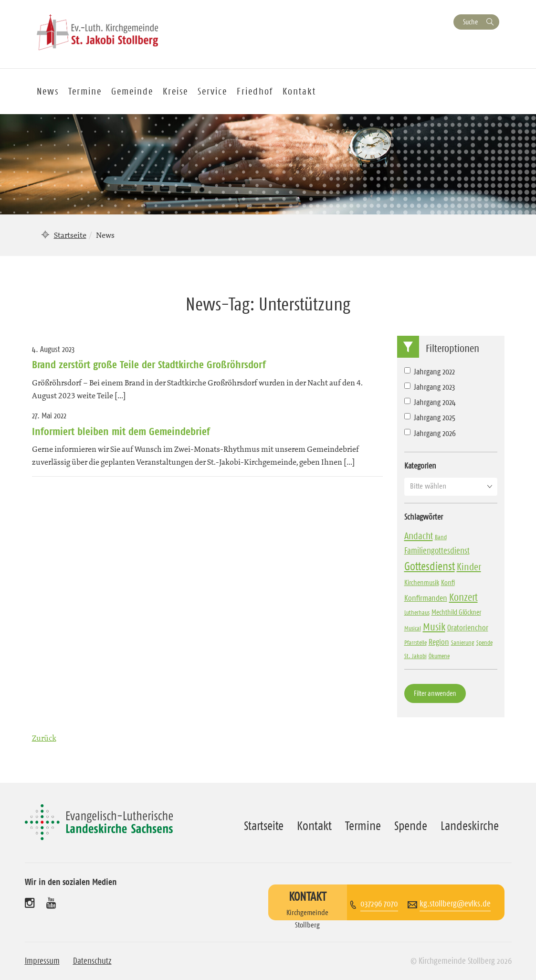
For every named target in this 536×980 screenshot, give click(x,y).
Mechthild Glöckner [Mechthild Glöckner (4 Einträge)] (456, 612)
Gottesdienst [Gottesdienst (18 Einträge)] (430, 566)
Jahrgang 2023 (430, 387)
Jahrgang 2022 (430, 372)
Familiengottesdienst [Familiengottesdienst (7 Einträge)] (437, 551)
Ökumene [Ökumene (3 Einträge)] (439, 656)
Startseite (70, 235)
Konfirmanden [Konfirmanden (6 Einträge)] (426, 598)
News (48, 91)
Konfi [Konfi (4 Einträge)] (448, 582)
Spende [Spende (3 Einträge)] (484, 642)
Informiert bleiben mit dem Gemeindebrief (121, 431)
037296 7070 (379, 904)
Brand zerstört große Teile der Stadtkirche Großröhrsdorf (149, 364)
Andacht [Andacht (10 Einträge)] (419, 536)
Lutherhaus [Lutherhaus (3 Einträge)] (417, 612)
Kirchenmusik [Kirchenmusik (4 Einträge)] (422, 582)
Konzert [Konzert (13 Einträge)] (463, 597)
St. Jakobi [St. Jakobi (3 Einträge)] (415, 656)
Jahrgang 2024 (430, 402)
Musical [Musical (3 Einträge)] (413, 628)
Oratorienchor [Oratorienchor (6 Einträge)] (468, 628)
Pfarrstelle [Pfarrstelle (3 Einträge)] (415, 642)
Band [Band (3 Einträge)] (441, 537)
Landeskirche (470, 826)
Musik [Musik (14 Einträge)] (434, 627)
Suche (470, 22)
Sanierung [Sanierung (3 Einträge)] (463, 642)
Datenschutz (92, 961)
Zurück (44, 738)
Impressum (42, 961)
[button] (451, 486)
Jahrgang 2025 (430, 417)
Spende (411, 826)
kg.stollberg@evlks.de (455, 904)
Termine (85, 91)
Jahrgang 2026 (430, 433)
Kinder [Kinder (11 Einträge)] (469, 567)
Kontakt (299, 91)
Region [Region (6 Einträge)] (439, 642)
